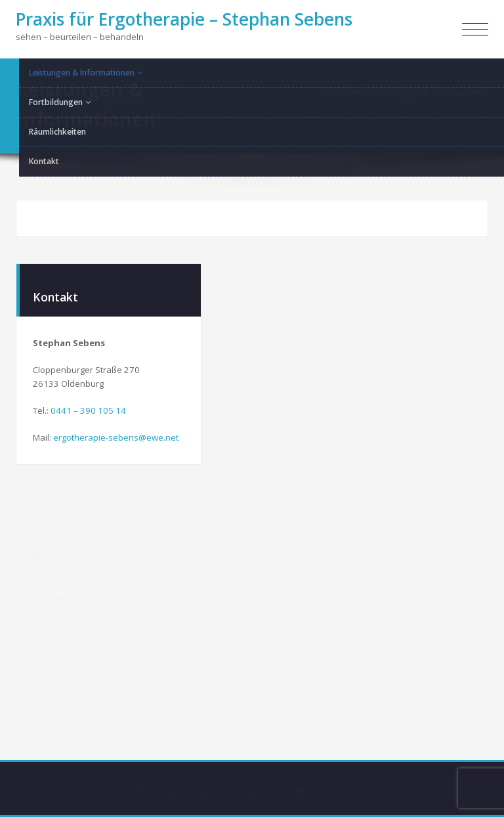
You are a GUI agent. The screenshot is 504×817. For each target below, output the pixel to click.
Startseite (346, 92)
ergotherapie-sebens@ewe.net (116, 437)
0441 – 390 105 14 (88, 410)
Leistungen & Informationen (433, 92)
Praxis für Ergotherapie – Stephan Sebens (184, 19)
